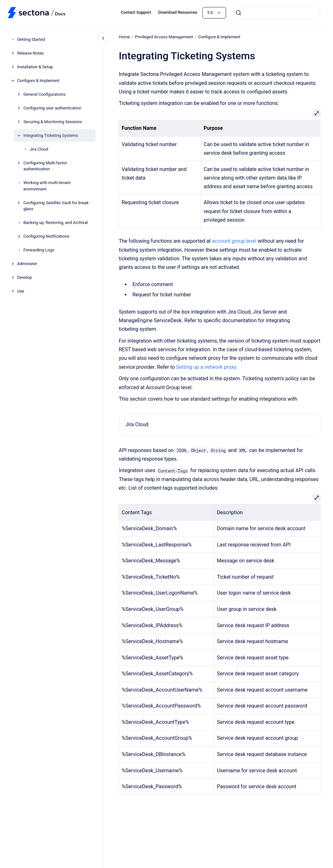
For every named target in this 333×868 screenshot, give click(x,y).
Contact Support (136, 12)
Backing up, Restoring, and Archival (56, 223)
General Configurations (44, 94)
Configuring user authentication (52, 108)
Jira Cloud (39, 149)
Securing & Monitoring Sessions (53, 122)
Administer (27, 264)
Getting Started (31, 39)
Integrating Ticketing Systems (51, 135)
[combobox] (276, 13)
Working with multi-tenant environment (47, 186)
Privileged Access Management (164, 37)
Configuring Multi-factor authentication (45, 166)
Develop (25, 277)
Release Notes (30, 53)
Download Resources (178, 12)
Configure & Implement (38, 81)
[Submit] (238, 13)
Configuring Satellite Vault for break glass (56, 206)
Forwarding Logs (39, 250)
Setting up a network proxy (206, 367)
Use (21, 291)
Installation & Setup (35, 67)
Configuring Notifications (46, 236)
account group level (234, 241)
